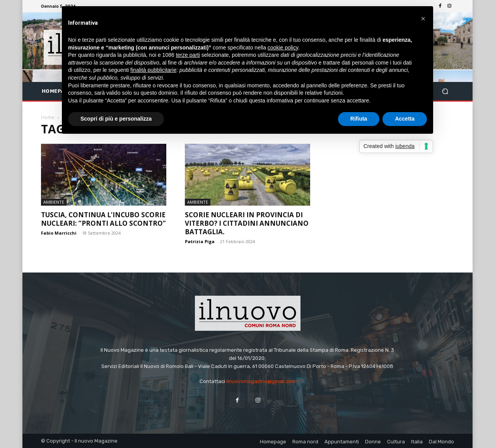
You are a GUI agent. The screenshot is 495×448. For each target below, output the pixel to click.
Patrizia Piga (200, 241)
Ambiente (54, 202)
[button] (445, 91)
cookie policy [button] (283, 48)
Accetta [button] (405, 119)
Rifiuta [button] (359, 119)
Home (48, 117)
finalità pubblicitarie (153, 70)
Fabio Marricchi (59, 233)
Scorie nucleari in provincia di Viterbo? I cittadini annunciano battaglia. (247, 223)
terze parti (188, 55)
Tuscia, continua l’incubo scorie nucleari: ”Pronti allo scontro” (103, 219)
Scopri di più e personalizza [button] (116, 119)
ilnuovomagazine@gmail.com (261, 381)
